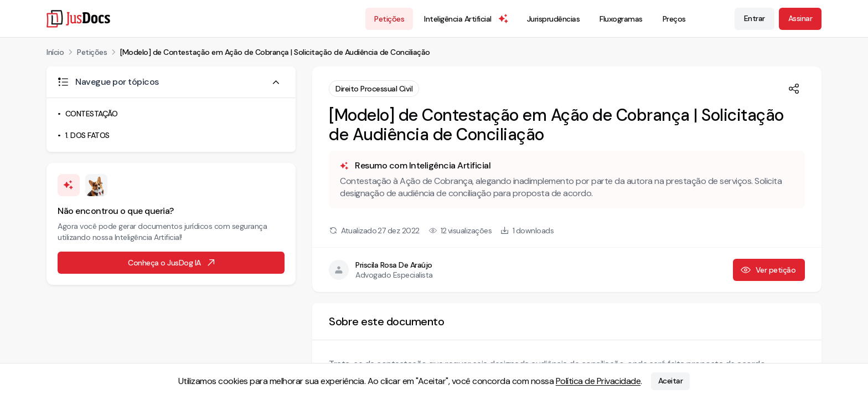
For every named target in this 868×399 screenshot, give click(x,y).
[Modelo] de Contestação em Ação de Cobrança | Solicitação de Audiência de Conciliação (275, 52)
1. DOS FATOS (87, 135)
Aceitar (671, 381)
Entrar (755, 18)
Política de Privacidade (598, 381)
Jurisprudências (554, 19)
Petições (389, 19)
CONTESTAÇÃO (92, 114)
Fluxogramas (621, 19)
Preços (674, 19)
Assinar (800, 18)
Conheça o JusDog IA (172, 263)
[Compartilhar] (794, 89)
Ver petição (768, 270)
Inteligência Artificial (467, 19)
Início (55, 52)
